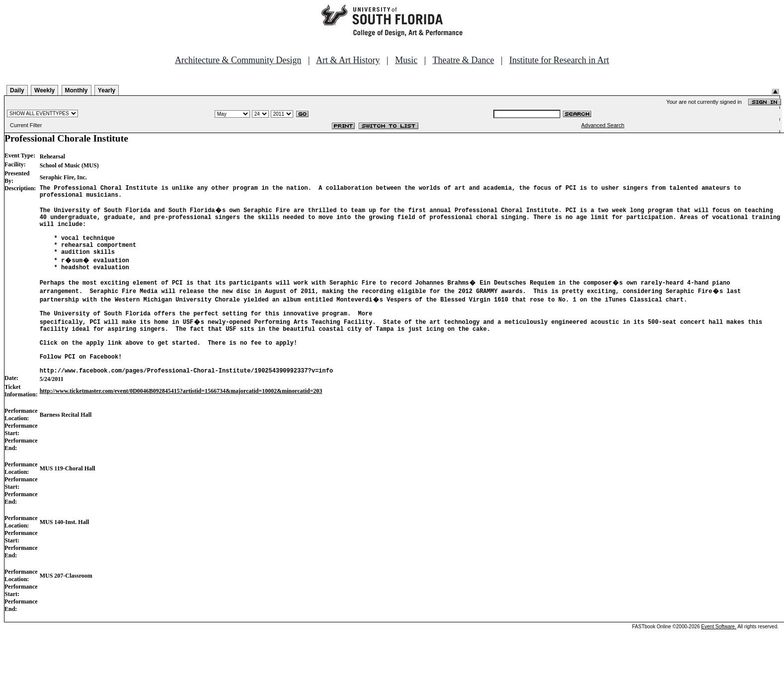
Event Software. (719, 656)
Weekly (44, 90)
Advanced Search (603, 125)
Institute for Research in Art (559, 60)
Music (406, 60)
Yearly (107, 90)
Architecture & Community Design (238, 60)
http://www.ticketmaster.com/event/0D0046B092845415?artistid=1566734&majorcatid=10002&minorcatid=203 (181, 421)
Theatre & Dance (463, 60)
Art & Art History (348, 60)
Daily (17, 90)
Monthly (77, 90)
